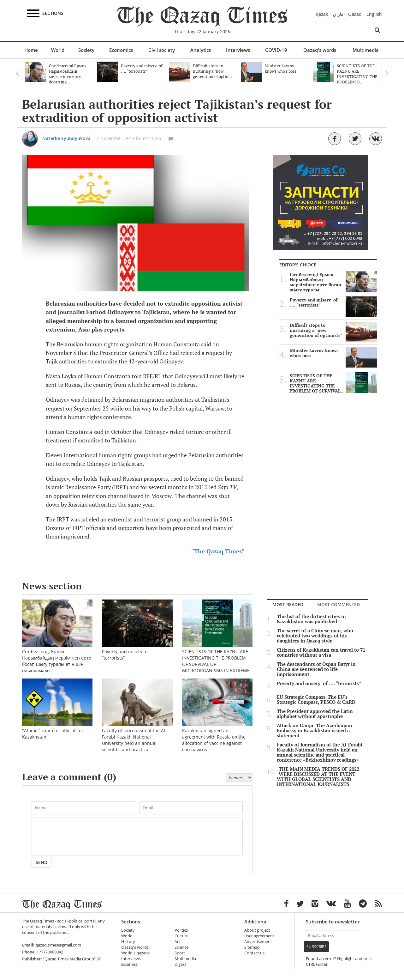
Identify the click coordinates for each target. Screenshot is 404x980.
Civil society (162, 50)
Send (42, 862)
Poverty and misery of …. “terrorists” (333, 302)
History (128, 942)
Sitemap (252, 947)
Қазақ (322, 14)
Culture (181, 936)
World (58, 50)
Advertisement (258, 942)
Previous (17, 73)
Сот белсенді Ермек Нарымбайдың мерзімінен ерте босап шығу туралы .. (333, 282)
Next (387, 73)
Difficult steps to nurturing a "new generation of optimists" (333, 330)
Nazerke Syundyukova (66, 138)
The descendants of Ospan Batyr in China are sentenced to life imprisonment (316, 669)
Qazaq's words (320, 50)
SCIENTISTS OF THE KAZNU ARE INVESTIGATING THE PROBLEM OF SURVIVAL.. (333, 383)
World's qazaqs (135, 953)
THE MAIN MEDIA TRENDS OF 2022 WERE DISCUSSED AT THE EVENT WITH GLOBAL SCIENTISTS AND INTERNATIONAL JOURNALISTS (318, 777)
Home (31, 50)
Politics (181, 930)
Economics (121, 50)
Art (177, 942)
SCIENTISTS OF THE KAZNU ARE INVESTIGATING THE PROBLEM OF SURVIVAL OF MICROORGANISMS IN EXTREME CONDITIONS (217, 650)
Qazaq (355, 14)
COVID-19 (276, 50)
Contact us (254, 953)
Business (129, 964)
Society (86, 50)
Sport (180, 953)
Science (181, 947)
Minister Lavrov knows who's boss (333, 353)
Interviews (238, 50)
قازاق (338, 14)
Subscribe (317, 947)
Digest (180, 964)
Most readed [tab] (288, 604)
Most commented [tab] (339, 604)
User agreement (259, 936)
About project (257, 930)
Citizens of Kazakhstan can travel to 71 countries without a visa (321, 653)
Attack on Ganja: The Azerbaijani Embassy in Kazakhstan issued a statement (315, 731)
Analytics (201, 50)
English (374, 14)
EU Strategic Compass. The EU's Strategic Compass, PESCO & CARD (316, 700)
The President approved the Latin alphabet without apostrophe (315, 714)
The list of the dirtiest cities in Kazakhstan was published (311, 619)
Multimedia (366, 50)
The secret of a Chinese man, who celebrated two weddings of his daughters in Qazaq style (315, 636)
